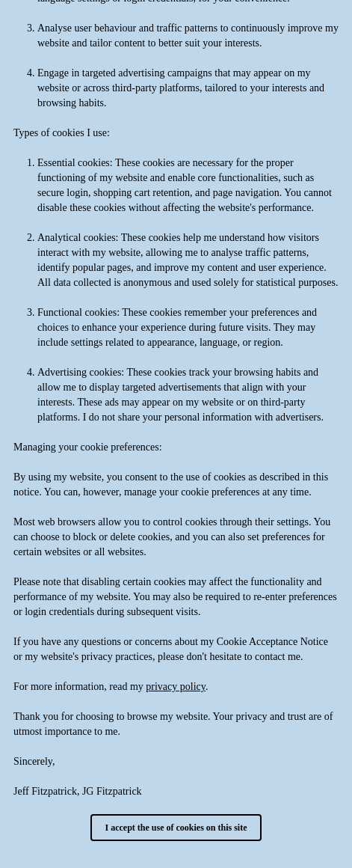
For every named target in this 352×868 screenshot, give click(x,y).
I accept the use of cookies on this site (176, 828)
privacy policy (176, 687)
